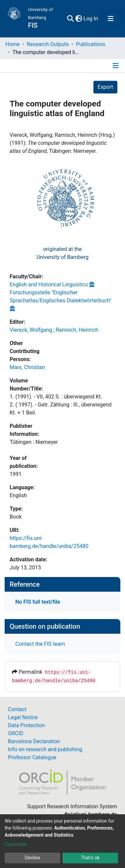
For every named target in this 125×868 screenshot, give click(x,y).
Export (105, 87)
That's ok (90, 858)
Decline (33, 858)
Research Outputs (48, 44)
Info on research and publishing (45, 749)
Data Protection (26, 725)
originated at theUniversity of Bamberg (63, 253)
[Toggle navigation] (111, 19)
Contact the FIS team (40, 644)
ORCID (16, 733)
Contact (17, 709)
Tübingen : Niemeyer (34, 442)
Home (12, 44)
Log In (91, 19)
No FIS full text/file (38, 602)
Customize (16, 844)
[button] (79, 19)
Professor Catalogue (32, 757)
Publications (90, 44)
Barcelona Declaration (34, 741)
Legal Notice (23, 717)
